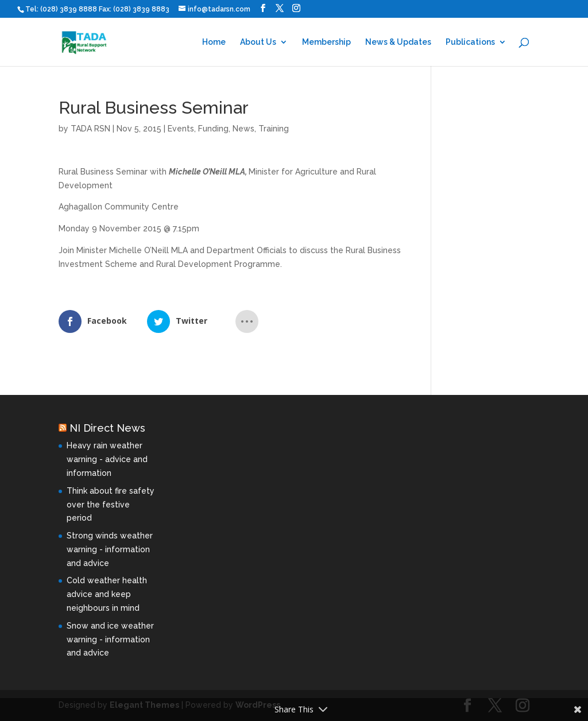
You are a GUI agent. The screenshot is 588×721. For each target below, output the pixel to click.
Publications (470, 42)
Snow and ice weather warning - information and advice (110, 639)
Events (181, 129)
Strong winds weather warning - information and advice (110, 549)
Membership (326, 42)
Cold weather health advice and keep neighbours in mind (107, 594)
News (243, 129)
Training (274, 129)
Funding (213, 129)
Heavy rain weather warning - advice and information (107, 459)
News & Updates (398, 42)
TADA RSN (90, 129)
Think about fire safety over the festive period (111, 505)
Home (214, 42)
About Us (258, 42)
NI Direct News (107, 428)
